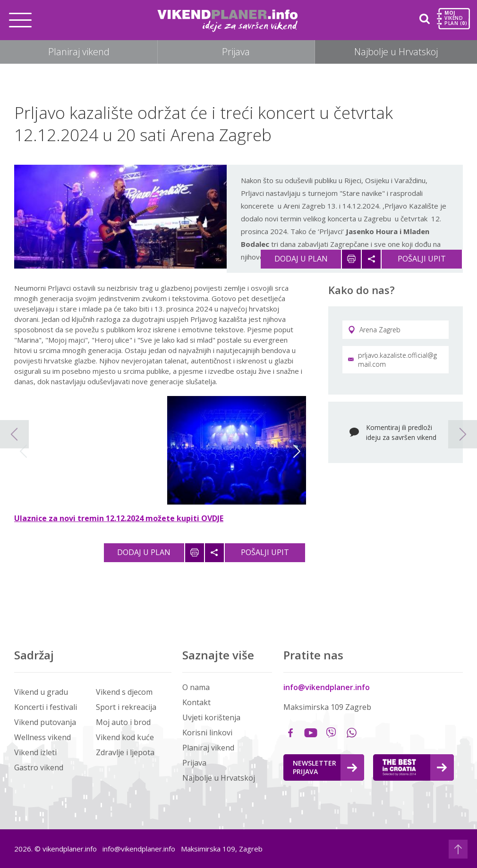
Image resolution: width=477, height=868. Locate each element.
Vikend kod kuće (125, 737)
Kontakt (196, 702)
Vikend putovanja (45, 722)
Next (297, 451)
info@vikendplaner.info (327, 687)
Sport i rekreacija (126, 707)
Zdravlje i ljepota (125, 752)
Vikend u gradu (41, 692)
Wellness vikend (43, 737)
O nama (196, 687)
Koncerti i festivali (46, 707)
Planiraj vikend (79, 52)
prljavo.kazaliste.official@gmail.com (392, 360)
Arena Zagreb (374, 330)
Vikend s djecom (124, 692)
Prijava (236, 52)
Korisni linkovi (207, 733)
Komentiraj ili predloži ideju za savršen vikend (401, 432)
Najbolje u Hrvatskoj (396, 52)
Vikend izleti (35, 752)
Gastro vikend (39, 767)
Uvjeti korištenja (211, 717)
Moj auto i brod (123, 722)
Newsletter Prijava (325, 767)
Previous (23, 451)
